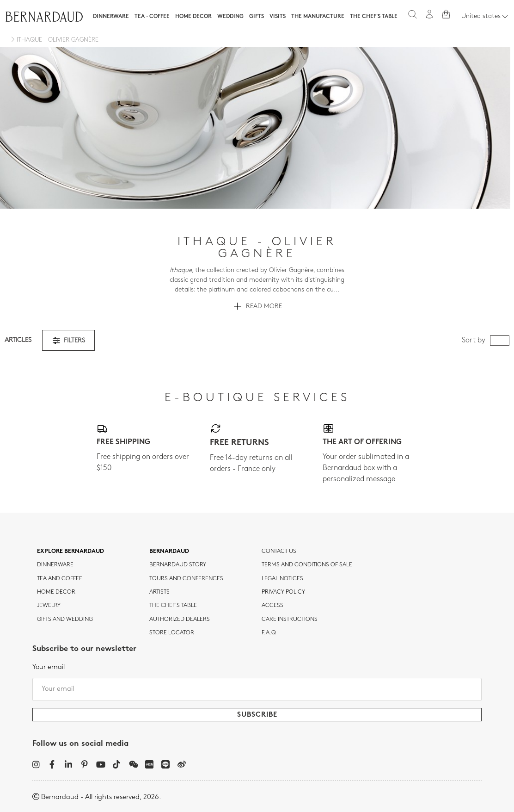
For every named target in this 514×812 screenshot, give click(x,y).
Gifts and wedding (65, 620)
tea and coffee (60, 579)
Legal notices (282, 579)
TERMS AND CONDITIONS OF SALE (307, 565)
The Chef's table (374, 17)
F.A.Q (269, 633)
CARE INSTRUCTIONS (290, 620)
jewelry (49, 606)
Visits (278, 17)
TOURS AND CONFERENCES (186, 579)
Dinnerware (111, 17)
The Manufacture (318, 17)
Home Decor (193, 17)
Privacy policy (283, 592)
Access (272, 606)
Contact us (279, 552)
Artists (159, 592)
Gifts (257, 17)
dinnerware (55, 565)
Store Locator (172, 633)
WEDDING (230, 17)
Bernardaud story (178, 565)
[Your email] (257, 689)
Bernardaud (169, 552)
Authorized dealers (180, 620)
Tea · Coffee (152, 17)
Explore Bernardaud (70, 552)
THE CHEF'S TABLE (173, 606)
